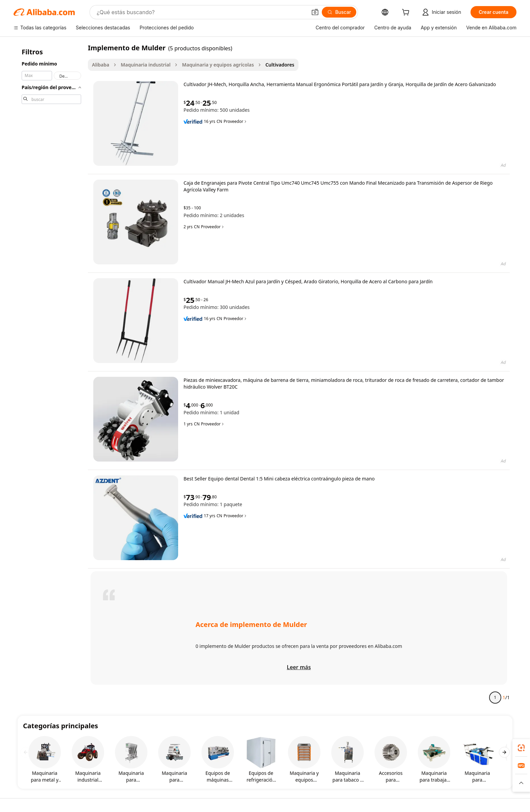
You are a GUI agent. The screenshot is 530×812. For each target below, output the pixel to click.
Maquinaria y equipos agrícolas (218, 65)
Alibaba (101, 65)
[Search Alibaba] (201, 12)
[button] (315, 12)
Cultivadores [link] (280, 65)
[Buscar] (339, 12)
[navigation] (51, 375)
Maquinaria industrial (146, 65)
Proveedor (235, 122)
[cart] (407, 13)
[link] (521, 748)
